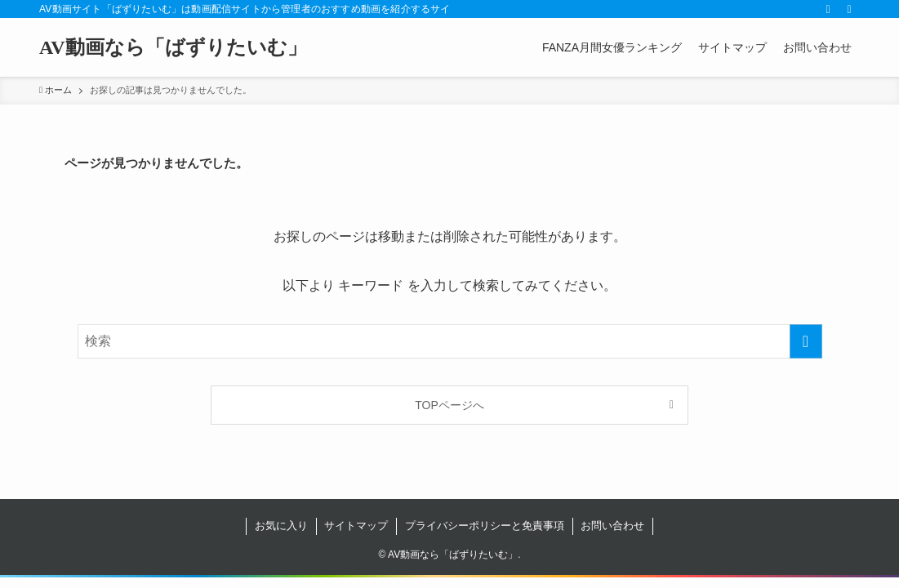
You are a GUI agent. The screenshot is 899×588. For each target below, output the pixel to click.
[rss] (828, 9)
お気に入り (281, 526)
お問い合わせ (612, 526)
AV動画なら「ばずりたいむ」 (173, 47)
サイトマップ (356, 526)
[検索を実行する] (806, 341)
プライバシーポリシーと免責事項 (485, 526)
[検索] (849, 9)
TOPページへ (449, 405)
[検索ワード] (450, 341)
